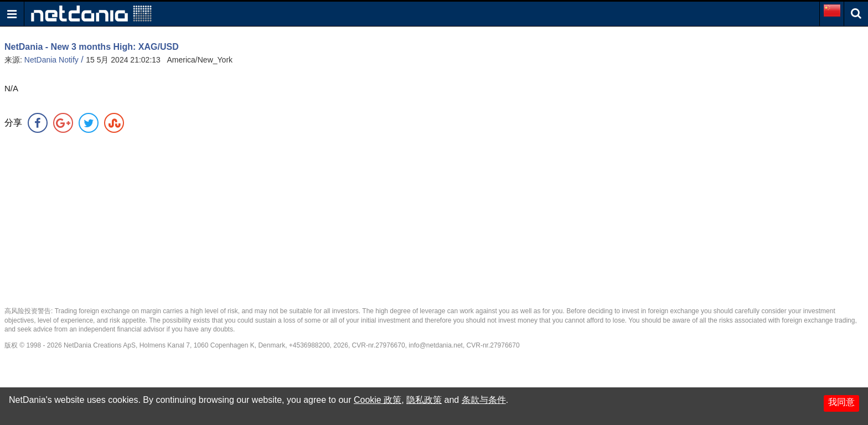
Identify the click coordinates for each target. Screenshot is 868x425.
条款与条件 (484, 400)
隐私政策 (424, 400)
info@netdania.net (436, 345)
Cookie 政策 (378, 400)
